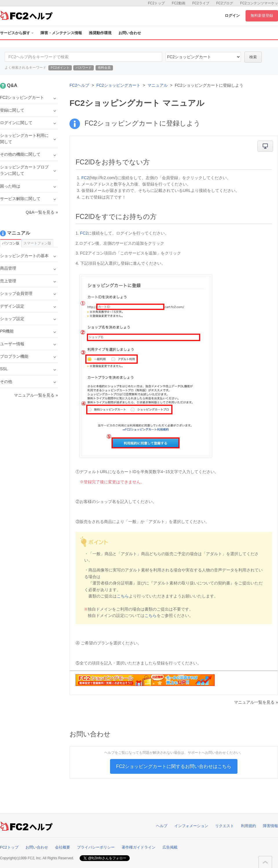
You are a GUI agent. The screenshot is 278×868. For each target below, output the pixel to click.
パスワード (84, 68)
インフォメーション (191, 826)
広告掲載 (170, 847)
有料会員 (104, 68)
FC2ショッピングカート (118, 85)
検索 (253, 57)
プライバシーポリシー (96, 847)
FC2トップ (157, 3)
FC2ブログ (225, 3)
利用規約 (248, 826)
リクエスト (225, 826)
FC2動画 (179, 3)
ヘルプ (162, 826)
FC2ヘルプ (79, 85)
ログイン (232, 16)
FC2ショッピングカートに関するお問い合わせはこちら (174, 766)
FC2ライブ (201, 3)
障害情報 (270, 826)
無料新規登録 (262, 16)
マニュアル (158, 85)
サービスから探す (17, 33)
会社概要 (63, 847)
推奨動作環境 (100, 33)
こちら (123, 596)
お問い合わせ (130, 33)
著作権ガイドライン (139, 847)
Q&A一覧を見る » (42, 212)
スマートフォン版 (37, 243)
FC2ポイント (60, 68)
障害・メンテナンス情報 (61, 33)
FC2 (85, 178)
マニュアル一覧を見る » (256, 702)
